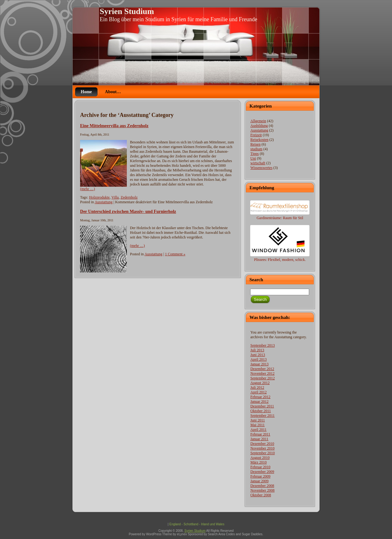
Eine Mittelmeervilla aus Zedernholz (114, 126)
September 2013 (262, 345)
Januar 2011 (259, 439)
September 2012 (262, 378)
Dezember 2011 (262, 406)
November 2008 (262, 490)
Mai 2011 (257, 425)
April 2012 (258, 392)
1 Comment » (175, 254)
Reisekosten (259, 140)
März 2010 (258, 462)
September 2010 (262, 453)
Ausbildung (259, 126)
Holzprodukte (99, 197)
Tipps (254, 154)
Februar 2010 (260, 467)
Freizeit (256, 135)
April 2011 (258, 430)
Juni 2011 (258, 420)
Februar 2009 (260, 476)
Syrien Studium (127, 11)
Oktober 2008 (261, 495)
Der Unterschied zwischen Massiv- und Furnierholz (128, 211)
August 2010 (260, 458)
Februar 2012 (260, 397)
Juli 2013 (257, 350)
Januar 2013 (259, 364)
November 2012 (262, 373)
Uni (253, 158)
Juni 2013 (258, 355)
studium (256, 149)
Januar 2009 (259, 481)
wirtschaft (258, 163)
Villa (115, 197)
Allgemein (258, 121)
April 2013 (258, 359)
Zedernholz (129, 197)
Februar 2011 (260, 434)
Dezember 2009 (262, 472)
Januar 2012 (259, 402)
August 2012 (260, 383)
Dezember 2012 (262, 369)
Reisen (255, 144)
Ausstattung (104, 202)
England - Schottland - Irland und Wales (197, 524)
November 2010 (262, 448)
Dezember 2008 (262, 486)
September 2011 (262, 416)
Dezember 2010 (262, 444)
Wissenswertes (261, 168)
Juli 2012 (257, 387)
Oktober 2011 (261, 411)
